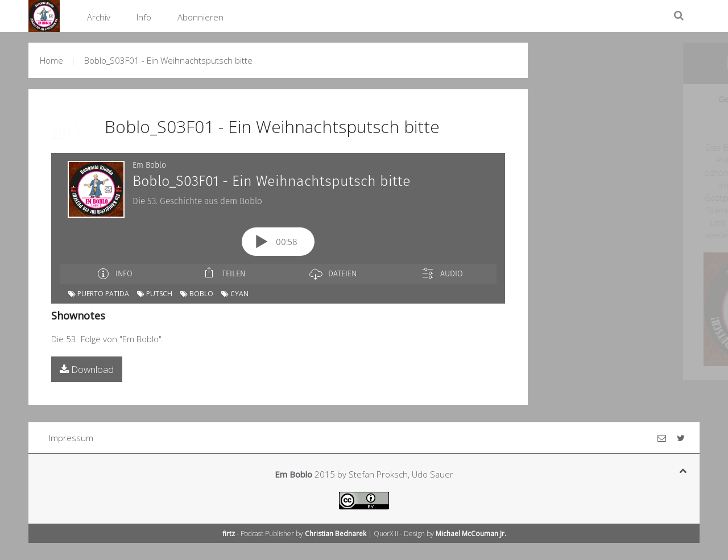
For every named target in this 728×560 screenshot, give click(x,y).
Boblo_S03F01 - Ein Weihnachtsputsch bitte (272, 126)
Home (51, 60)
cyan (235, 294)
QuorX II (386, 534)
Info (144, 17)
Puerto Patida (99, 294)
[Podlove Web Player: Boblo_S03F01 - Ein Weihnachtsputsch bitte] (278, 218)
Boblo (197, 294)
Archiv (99, 17)
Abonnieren (200, 17)
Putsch (155, 294)
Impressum (71, 438)
